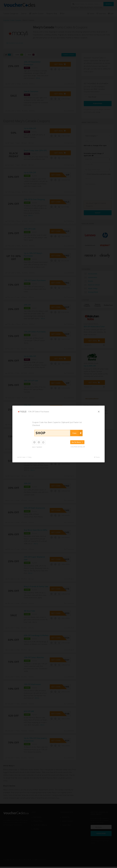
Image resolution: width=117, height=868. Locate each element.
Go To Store (77, 442)
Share (97, 457)
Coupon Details (78, 447)
